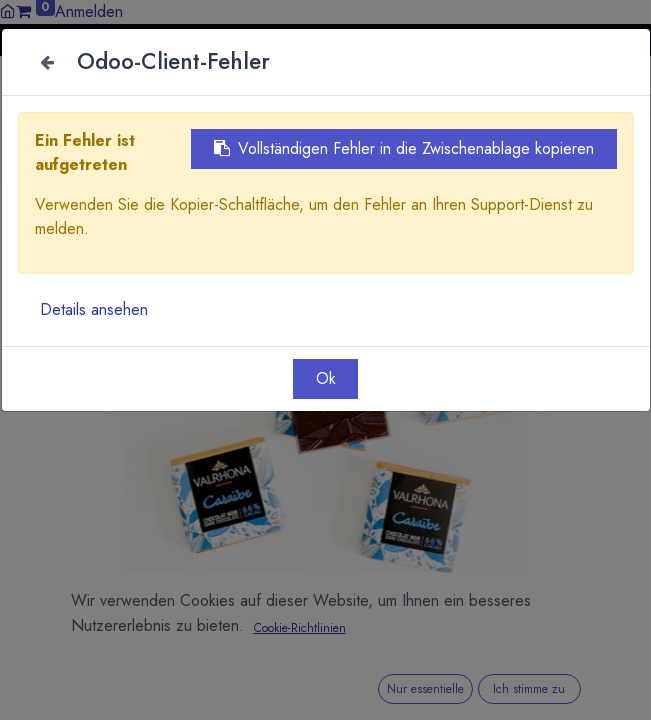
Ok (326, 378)
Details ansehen (94, 309)
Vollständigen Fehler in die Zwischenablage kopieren (404, 148)
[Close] (47, 62)
